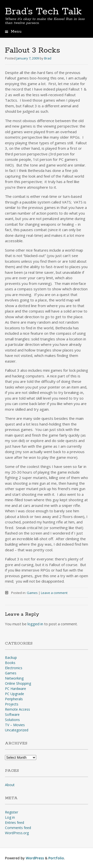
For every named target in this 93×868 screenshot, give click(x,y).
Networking (14, 678)
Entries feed (15, 822)
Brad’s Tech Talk (43, 12)
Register (12, 812)
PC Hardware (15, 689)
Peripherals (14, 699)
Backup (11, 657)
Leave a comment (54, 593)
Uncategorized (17, 730)
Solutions (12, 720)
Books (10, 663)
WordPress (35, 858)
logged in (35, 624)
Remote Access (17, 709)
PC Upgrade (15, 694)
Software (12, 714)
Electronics (14, 668)
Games (32, 593)
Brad (48, 58)
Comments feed (18, 828)
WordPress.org (17, 833)
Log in (10, 817)
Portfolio (56, 858)
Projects (12, 704)
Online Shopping (18, 683)
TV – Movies (15, 725)
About (10, 785)
